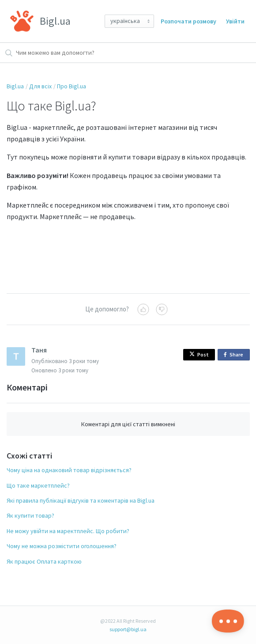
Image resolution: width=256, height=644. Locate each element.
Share (235, 355)
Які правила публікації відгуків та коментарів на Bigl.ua (81, 500)
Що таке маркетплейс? (38, 485)
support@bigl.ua (128, 629)
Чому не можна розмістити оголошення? (62, 546)
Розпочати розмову (188, 21)
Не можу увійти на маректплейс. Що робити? (68, 531)
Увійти (235, 21)
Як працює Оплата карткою (44, 561)
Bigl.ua (15, 86)
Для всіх (40, 86)
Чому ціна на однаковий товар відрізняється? (69, 470)
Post (199, 354)
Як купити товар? (30, 515)
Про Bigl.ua (72, 86)
